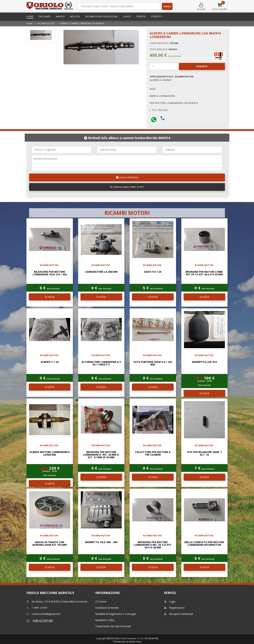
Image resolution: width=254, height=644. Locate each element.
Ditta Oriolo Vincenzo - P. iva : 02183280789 (137, 638)
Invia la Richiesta (127, 177)
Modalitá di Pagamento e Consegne (116, 614)
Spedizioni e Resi (105, 620)
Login (170, 601)
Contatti (157, 16)
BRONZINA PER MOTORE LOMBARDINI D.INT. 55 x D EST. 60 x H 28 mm (153, 545)
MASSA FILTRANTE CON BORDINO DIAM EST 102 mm (50, 543)
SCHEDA (50, 297)
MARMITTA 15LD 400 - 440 (101, 542)
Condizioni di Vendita (107, 608)
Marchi (60, 16)
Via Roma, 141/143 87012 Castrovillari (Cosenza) (57, 601)
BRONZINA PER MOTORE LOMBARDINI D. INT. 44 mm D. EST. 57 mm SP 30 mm (101, 455)
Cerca (167, 6)
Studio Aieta (135, 642)
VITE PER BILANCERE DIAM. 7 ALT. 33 (204, 453)
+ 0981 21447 (37, 608)
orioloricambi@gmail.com (44, 614)
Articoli (75, 16)
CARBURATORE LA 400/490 (101, 272)
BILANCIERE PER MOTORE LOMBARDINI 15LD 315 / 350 (50, 273)
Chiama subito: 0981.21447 (127, 187)
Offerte (141, 16)
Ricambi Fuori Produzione (102, 16)
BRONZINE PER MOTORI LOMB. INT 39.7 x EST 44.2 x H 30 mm (204, 273)
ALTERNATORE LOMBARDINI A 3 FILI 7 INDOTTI (101, 363)
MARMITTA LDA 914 (204, 362)
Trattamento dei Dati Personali (113, 626)
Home (30, 16)
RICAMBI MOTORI (46, 23)
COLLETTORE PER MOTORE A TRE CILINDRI (153, 453)
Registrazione (174, 608)
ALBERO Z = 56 (50, 362)
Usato (127, 16)
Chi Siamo (45, 16)
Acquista (193, 66)
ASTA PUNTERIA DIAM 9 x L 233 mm (153, 363)
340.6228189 (40, 621)
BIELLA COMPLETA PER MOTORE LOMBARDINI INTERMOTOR (204, 543)
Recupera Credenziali (179, 614)
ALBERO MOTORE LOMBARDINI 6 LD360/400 (50, 453)
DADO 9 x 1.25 (153, 272)
